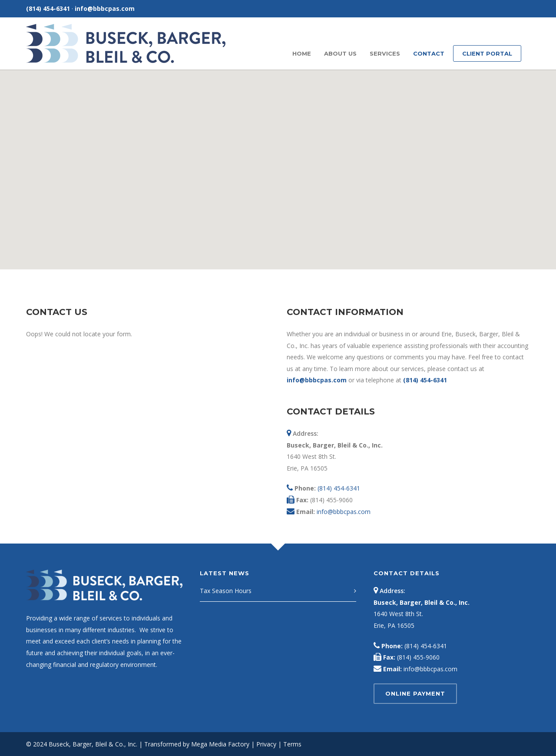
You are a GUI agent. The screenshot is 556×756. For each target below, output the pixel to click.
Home (302, 53)
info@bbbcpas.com (105, 8)
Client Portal (487, 53)
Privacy (266, 744)
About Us (340, 53)
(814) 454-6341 (48, 8)
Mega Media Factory (220, 744)
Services (385, 53)
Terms (292, 744)
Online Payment (415, 693)
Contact (429, 53)
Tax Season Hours (226, 591)
